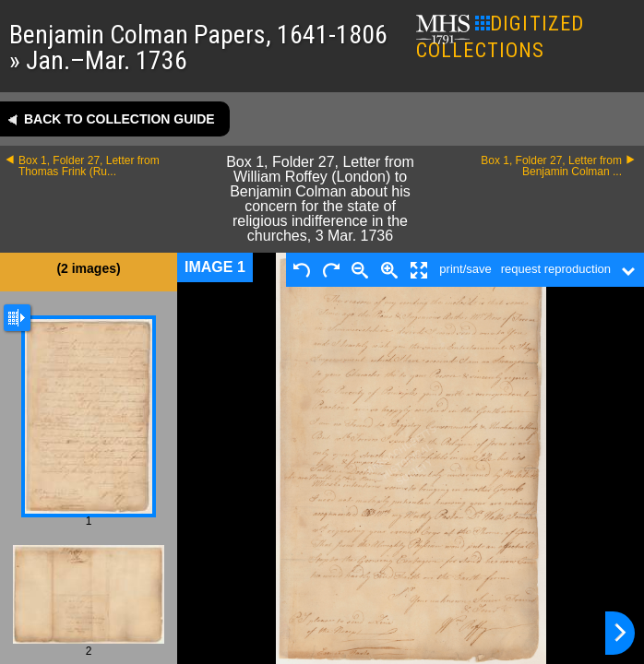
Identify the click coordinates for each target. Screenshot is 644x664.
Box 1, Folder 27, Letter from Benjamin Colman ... (551, 166)
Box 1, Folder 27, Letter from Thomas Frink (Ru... (89, 166)
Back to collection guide (119, 119)
